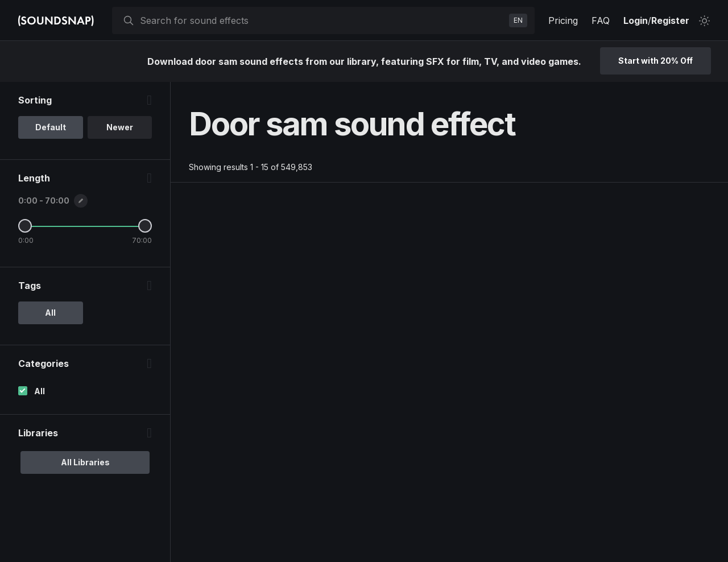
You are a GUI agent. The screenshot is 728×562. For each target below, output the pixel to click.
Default (51, 127)
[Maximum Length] (145, 226)
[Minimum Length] (25, 226)
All (40, 391)
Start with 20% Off (655, 61)
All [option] (50, 313)
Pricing (563, 20)
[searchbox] (322, 20)
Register (670, 20)
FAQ (601, 20)
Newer (120, 127)
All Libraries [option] (85, 462)
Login (636, 20)
